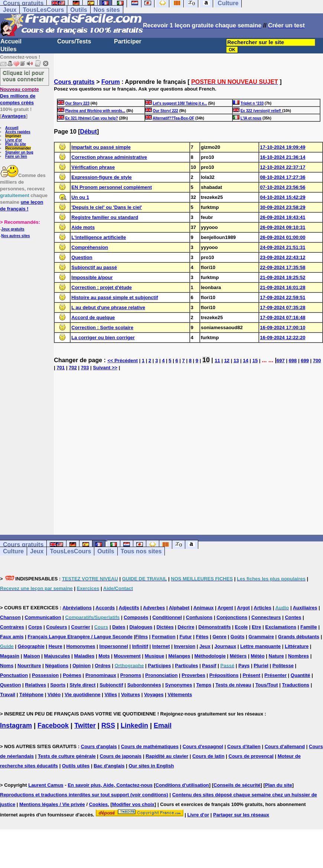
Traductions (296, 685)
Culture (13, 551)
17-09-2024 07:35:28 (283, 307)
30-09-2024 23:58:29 (283, 207)
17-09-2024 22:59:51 (283, 297)
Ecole (242, 627)
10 (206, 360)
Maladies (84, 656)
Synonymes (179, 685)
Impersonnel (113, 646)
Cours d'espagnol (203, 746)
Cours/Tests (74, 41)
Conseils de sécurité (237, 785)
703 (85, 368)
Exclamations (281, 627)
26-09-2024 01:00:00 (283, 237)
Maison (32, 656)
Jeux (10, 10)
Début (89, 132)
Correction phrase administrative (109, 157)
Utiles (9, 49)
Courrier (81, 627)
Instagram (16, 725)
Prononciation (161, 675)
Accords (105, 608)
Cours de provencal (251, 756)
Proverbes (193, 675)
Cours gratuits (74, 82)
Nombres (298, 656)
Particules (186, 666)
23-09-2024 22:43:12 (283, 257)
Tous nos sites (141, 551)
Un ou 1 (80, 197)
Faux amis (12, 637)
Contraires (12, 627)
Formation (164, 637)
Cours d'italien (244, 746)
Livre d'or (14, 140)
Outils (79, 10)
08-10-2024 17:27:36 (283, 177)
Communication (43, 617)
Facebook (53, 725)
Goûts (238, 637)
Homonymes (81, 646)
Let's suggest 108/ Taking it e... (180, 103)
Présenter (275, 675)
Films (141, 637)
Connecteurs (266, 617)
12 (227, 361)
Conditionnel (167, 617)
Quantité (301, 675)
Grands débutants (299, 637)
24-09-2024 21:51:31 (283, 247)
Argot (243, 608)
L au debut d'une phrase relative (108, 307)
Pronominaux (101, 675)
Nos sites (107, 10)
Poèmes (72, 675)
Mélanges (179, 656)
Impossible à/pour (92, 277)
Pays (244, 666)
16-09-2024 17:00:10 (283, 327)
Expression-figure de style (102, 177)
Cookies (99, 804)
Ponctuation (14, 675)
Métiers (238, 656)
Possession (45, 675)
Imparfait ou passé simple (101, 147)
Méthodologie (210, 656)
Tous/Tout (267, 685)
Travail (8, 695)
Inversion (185, 646)
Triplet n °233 (252, 103)
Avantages (14, 116)
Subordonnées (144, 685)
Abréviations (77, 608)
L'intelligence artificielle (99, 237)
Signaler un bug (19, 152)
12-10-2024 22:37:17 (283, 167)
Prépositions (224, 675)
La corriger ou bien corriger (103, 338)
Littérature (297, 646)
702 (73, 368)
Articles (262, 608)
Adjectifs (129, 608)
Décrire (186, 627)
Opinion (81, 666)
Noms (7, 666)
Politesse (283, 666)
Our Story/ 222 (166, 111)
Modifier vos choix (133, 804)
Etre (256, 627)
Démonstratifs (214, 627)
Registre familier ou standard (105, 217)
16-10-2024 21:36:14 (283, 157)
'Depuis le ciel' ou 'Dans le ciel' (107, 207)
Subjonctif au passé (94, 267)
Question (82, 257)
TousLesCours (43, 10)
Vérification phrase (93, 167)
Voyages (154, 695)
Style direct (82, 685)
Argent (225, 608)
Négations (57, 666)
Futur (185, 637)
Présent (251, 675)
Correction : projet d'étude (102, 287)
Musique (155, 656)
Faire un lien (16, 156)
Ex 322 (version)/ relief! (261, 111)
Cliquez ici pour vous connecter (23, 76)
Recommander (18, 148)
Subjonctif (111, 685)
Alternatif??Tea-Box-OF (173, 118)
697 (281, 361)
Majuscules (57, 656)
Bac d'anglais (109, 766)
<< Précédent (123, 361)
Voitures (130, 695)
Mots (104, 656)
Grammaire (261, 637)
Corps (35, 627)
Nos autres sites (15, 236)
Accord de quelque (93, 317)
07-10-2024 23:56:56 (283, 187)
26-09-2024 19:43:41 (283, 217)
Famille (309, 627)
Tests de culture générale (67, 756)
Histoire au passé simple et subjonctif (115, 297)
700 (317, 361)
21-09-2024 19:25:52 (283, 277)
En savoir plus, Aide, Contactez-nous (110, 785)
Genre (219, 637)
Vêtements (180, 695)
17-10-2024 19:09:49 (283, 147)
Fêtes (202, 637)
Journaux (226, 646)
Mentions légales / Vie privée (52, 804)
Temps (204, 685)
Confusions (199, 617)
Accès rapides (18, 132)
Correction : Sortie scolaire (102, 327)
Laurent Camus (46, 785)
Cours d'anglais (99, 746)
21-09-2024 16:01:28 (283, 287)
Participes (159, 666)
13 (236, 361)
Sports (58, 685)
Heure (56, 646)
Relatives (35, 685)
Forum (111, 82)
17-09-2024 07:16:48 (283, 317)
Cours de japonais (121, 756)
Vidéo (54, 695)
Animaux (204, 608)
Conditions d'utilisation (182, 785)
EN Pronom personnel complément (112, 187)
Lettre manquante (260, 646)
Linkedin (134, 725)
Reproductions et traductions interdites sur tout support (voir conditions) (84, 795)
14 (245, 361)
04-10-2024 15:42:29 (283, 197)
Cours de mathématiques (150, 746)
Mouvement (127, 656)
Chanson (10, 617)
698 (293, 361)
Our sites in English (151, 766)
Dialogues (141, 627)
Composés (136, 617)
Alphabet (179, 608)
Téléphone (31, 695)
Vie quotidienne (83, 695)
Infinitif (140, 646)
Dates (119, 627)
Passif (209, 666)
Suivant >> (105, 368)
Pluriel (261, 666)
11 (217, 361)
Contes (293, 617)
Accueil (11, 41)
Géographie (31, 646)
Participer (128, 41)
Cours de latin (208, 756)
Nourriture (29, 666)
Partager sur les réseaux (241, 815)
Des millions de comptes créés (19, 96)
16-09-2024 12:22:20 (283, 338)
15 (255, 361)
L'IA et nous (251, 118)
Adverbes (154, 608)
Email (163, 725)
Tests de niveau (233, 685)
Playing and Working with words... (95, 111)
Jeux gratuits (13, 229)
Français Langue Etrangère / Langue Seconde (80, 637)
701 (61, 368)
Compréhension (90, 247)
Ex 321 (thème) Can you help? (91, 118)
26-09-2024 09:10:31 (283, 227)
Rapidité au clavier (167, 756)
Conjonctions (232, 617)
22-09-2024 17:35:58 (283, 267)
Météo (258, 656)
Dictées (165, 627)
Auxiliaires (305, 608)
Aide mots (83, 227)
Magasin (10, 656)
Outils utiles (76, 766)
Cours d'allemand (285, 746)
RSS (108, 725)
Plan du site (16, 144)
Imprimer (13, 136)
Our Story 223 (77, 103)
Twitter (85, 725)
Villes (111, 695)
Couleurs (56, 627)
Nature (276, 656)
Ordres (103, 666)
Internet (161, 646)
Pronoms (131, 675)
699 (305, 361)
